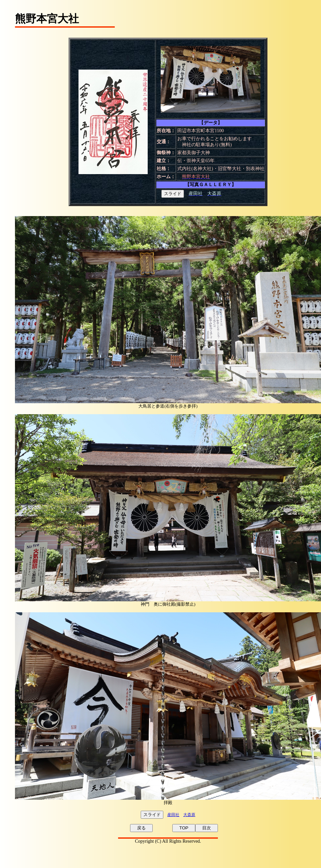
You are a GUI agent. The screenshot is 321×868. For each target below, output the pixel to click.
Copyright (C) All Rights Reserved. (168, 841)
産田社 (173, 815)
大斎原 (189, 815)
